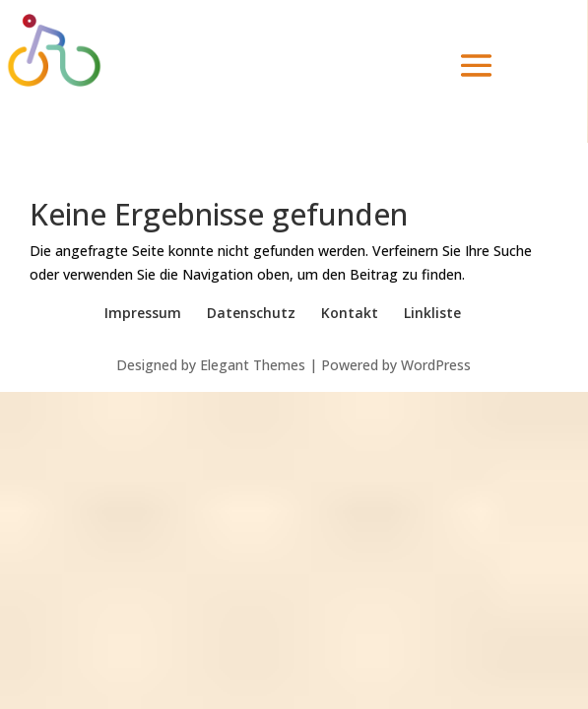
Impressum (143, 313)
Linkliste (432, 313)
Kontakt (350, 313)
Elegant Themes (253, 365)
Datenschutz (251, 313)
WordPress (436, 365)
